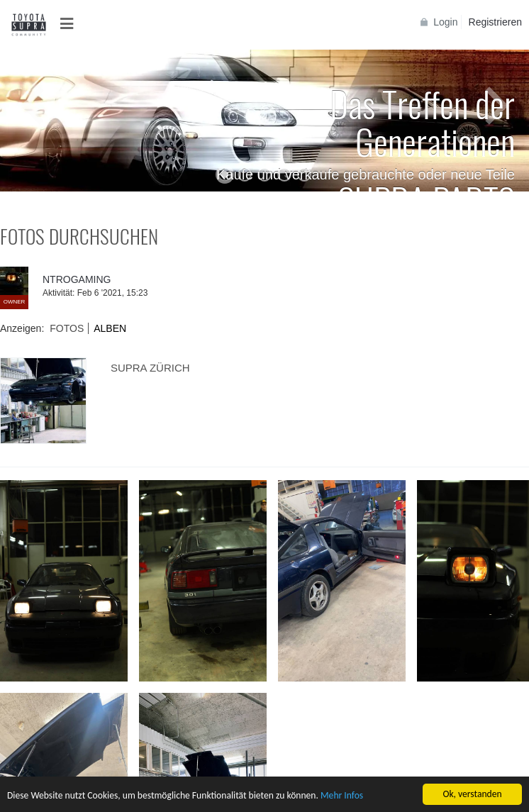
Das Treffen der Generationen (422, 122)
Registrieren (495, 22)
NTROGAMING (77, 279)
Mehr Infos (342, 797)
